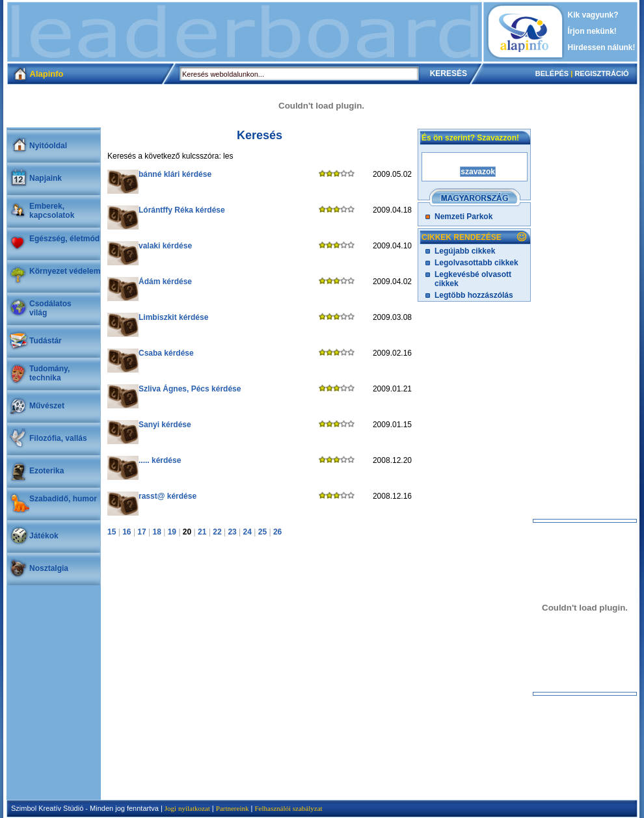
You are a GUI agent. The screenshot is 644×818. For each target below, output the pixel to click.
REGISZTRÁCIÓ (601, 73)
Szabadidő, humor (63, 499)
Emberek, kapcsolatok (52, 211)
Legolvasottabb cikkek (476, 263)
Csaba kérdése (166, 353)
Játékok (44, 536)
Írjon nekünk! (592, 31)
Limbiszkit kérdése (173, 317)
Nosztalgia (49, 568)
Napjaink (46, 178)
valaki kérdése (165, 246)
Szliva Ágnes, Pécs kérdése (190, 389)
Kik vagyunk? (593, 15)
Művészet (47, 406)
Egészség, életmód (64, 239)
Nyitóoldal (48, 146)
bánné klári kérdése (175, 174)
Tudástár (46, 341)
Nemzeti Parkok (463, 217)
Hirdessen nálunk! (602, 47)
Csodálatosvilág (50, 308)
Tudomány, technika (49, 373)
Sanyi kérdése (165, 425)
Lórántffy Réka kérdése (182, 210)
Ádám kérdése (165, 282)
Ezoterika (47, 471)
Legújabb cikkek (465, 251)
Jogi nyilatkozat (187, 808)
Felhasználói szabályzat (288, 808)
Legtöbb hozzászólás (474, 295)
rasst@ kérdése (168, 496)
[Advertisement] (245, 32)
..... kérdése (160, 460)
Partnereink (233, 808)
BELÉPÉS (552, 73)
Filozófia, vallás (58, 438)
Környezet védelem (65, 271)
